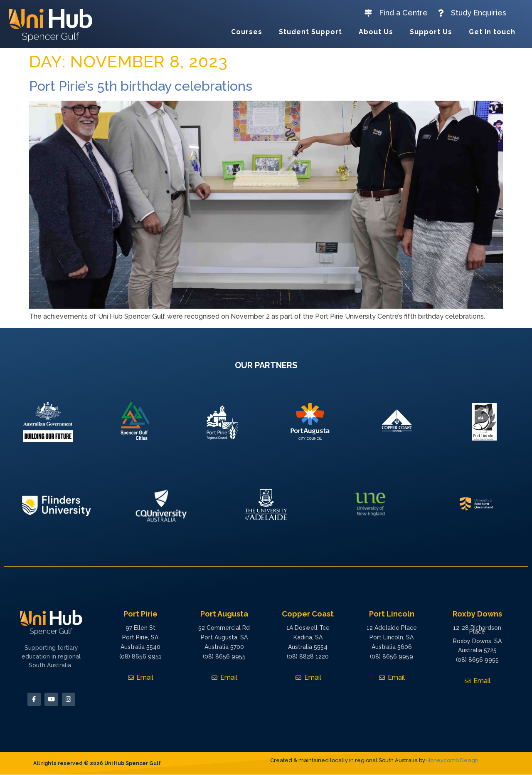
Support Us (431, 32)
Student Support (310, 32)
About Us (376, 32)
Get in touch (492, 32)
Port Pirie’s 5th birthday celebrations (141, 86)
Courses (247, 32)
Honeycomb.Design (452, 761)
